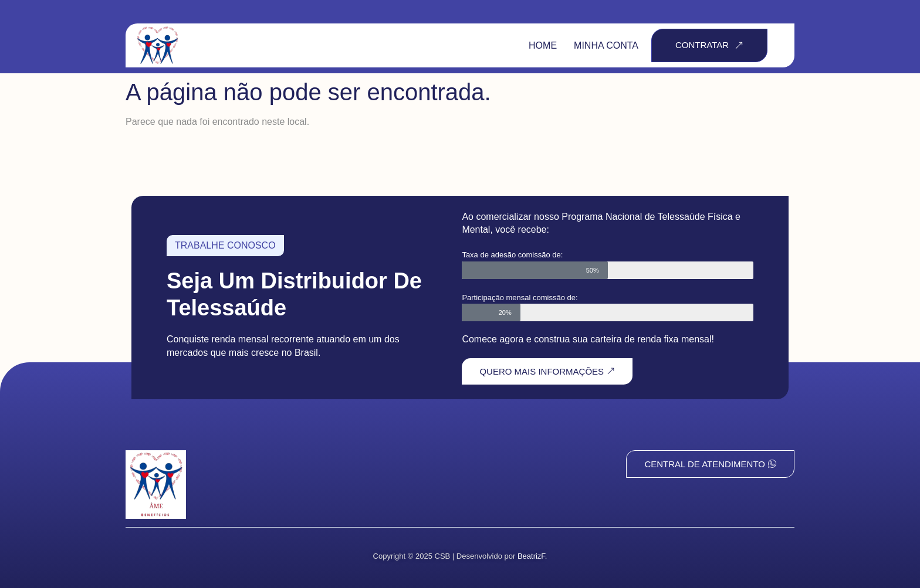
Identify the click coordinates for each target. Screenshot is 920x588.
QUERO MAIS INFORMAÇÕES (547, 371)
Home (543, 45)
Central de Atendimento (710, 464)
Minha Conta (606, 45)
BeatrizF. (532, 556)
